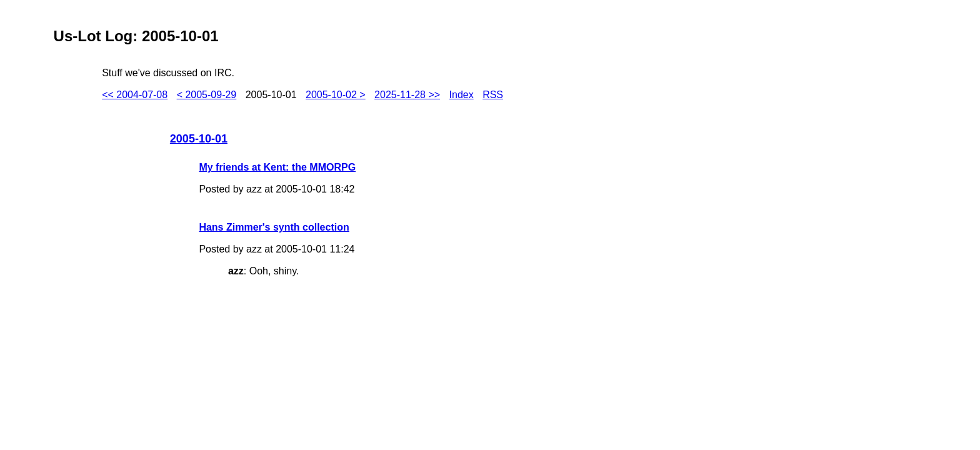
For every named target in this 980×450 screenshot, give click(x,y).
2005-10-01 (199, 139)
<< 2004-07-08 (135, 95)
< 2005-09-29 (207, 95)
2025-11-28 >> (407, 95)
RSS (493, 95)
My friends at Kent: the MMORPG (277, 167)
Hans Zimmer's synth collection (274, 227)
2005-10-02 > (336, 95)
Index (462, 95)
